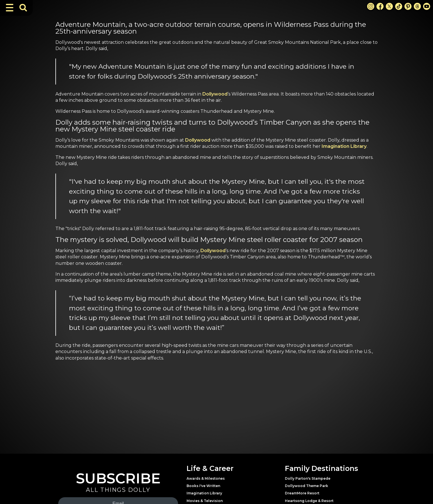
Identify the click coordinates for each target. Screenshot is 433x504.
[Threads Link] (417, 6)
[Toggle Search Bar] (23, 8)
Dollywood (215, 94)
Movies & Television (205, 501)
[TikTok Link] (399, 6)
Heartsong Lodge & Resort (309, 501)
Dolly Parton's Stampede (308, 478)
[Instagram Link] (371, 6)
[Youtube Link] (427, 6)
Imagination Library (344, 146)
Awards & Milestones (206, 478)
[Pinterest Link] (408, 6)
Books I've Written (203, 486)
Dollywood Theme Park (307, 486)
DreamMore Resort (302, 493)
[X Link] (389, 6)
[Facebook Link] (380, 6)
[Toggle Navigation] (10, 8)
